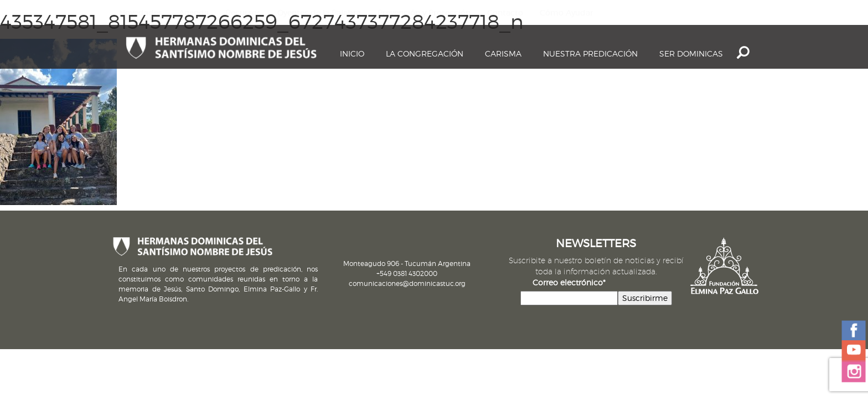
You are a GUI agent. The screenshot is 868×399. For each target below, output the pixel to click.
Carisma (503, 53)
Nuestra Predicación (590, 53)
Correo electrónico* (569, 282)
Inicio (352, 53)
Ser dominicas (691, 53)
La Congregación (425, 53)
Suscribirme (645, 298)
